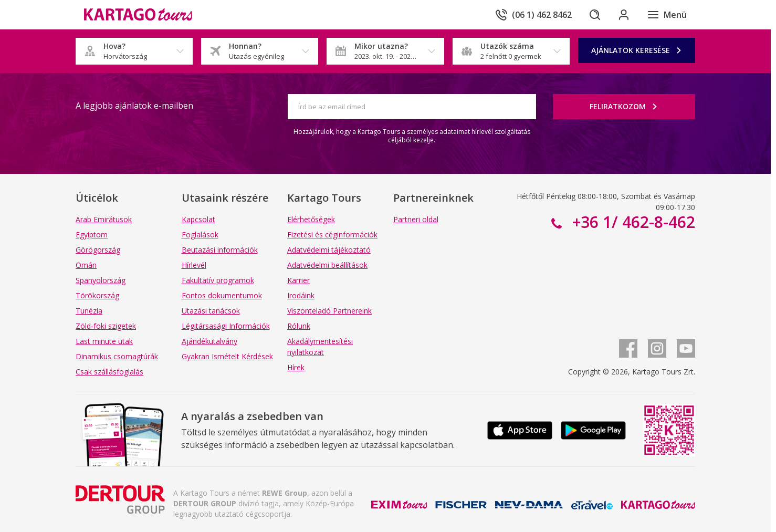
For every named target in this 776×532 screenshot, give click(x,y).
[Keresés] (594, 15)
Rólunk (299, 326)
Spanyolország (101, 280)
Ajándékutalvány (209, 341)
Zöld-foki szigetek (106, 326)
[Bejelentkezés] (624, 15)
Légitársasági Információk (226, 326)
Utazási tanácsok (211, 311)
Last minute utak (104, 341)
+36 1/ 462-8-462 (632, 222)
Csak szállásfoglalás (109, 372)
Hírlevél (194, 265)
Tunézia (89, 311)
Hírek (296, 367)
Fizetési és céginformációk (332, 234)
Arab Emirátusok (104, 219)
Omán (86, 265)
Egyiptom (92, 234)
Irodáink (301, 295)
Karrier (298, 280)
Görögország (98, 250)
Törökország (97, 295)
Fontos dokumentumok (222, 295)
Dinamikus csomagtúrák (117, 356)
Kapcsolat (198, 219)
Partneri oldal (416, 219)
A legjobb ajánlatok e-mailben (134, 106)
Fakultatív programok (218, 280)
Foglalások (200, 234)
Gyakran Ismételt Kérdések (227, 356)
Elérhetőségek (311, 219)
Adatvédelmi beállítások (327, 265)
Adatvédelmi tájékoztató (329, 250)
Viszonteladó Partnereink (329, 311)
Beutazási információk (220, 250)
